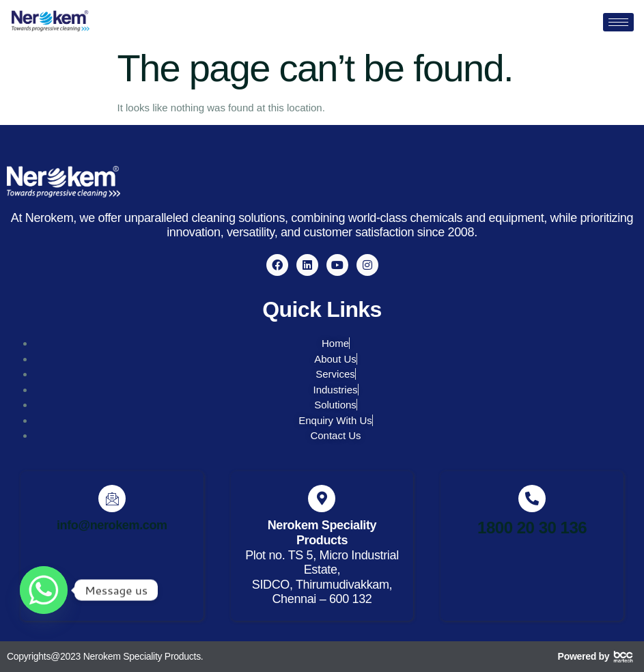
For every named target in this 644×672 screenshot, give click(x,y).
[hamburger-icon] (618, 22)
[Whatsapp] (44, 590)
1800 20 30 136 (532, 528)
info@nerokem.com (112, 525)
